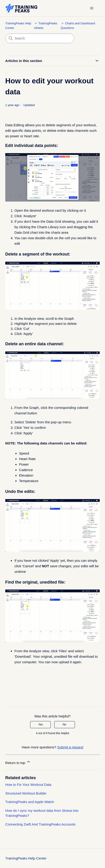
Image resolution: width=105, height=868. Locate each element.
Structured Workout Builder (26, 793)
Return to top (18, 762)
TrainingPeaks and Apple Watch (30, 802)
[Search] (40, 38)
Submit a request (70, 747)
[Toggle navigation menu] (92, 8)
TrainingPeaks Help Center (26, 858)
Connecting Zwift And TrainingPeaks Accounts (40, 824)
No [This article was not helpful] (64, 725)
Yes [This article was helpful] (41, 725)
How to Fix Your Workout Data (28, 785)
